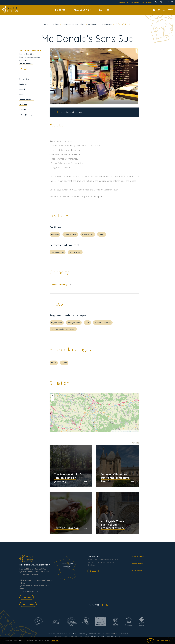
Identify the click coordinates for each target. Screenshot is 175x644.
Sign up (93, 571)
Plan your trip (82, 10)
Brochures (137, 571)
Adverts (23, 110)
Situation (23, 104)
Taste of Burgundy (66, 528)
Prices (22, 94)
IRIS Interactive (123, 634)
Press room (124, 2)
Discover (60, 10)
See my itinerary (26, 63)
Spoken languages (27, 99)
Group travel (147, 2)
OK (151, 641)
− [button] (53, 399)
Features (23, 84)
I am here (104, 10)
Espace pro (135, 2)
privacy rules (95, 637)
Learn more (55, 641)
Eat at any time (106, 24)
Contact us (27, 597)
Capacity (23, 89)
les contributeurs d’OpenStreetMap (128, 431)
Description (24, 79)
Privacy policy (82, 634)
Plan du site (51, 634)
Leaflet (114, 431)
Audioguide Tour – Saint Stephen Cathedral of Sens (113, 525)
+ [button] (53, 396)
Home (46, 24)
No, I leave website (164, 641)
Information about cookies (67, 634)
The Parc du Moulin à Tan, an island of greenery (68, 478)
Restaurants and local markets (73, 24)
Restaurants (93, 24)
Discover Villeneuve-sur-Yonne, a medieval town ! (116, 478)
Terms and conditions (96, 634)
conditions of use (109, 637)
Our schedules (28, 604)
